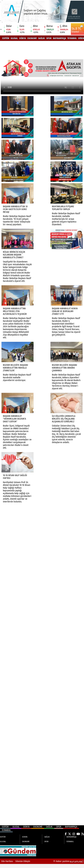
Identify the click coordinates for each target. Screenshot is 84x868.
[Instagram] (74, 834)
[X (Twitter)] (70, 834)
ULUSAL (14, 38)
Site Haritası (7, 861)
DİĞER (81, 38)
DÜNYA (23, 38)
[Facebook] (66, 834)
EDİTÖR (6, 38)
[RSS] (83, 834)
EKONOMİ (32, 38)
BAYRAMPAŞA (60, 38)
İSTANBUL (72, 38)
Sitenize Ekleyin (23, 861)
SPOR (49, 38)
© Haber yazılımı (69, 861)
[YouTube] (78, 834)
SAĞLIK (41, 38)
